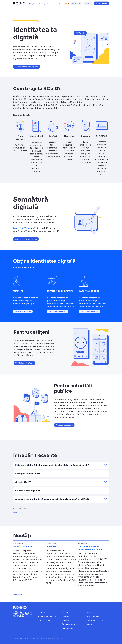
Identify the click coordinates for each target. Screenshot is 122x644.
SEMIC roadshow (23, 546)
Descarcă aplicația (23, 312)
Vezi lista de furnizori (24, 363)
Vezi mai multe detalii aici (26, 239)
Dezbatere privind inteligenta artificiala (90, 548)
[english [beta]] (68, 3)
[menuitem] (32, 4)
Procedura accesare (57, 312)
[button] (101, 3)
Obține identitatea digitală (27, 67)
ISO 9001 (51, 546)
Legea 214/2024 (21, 228)
